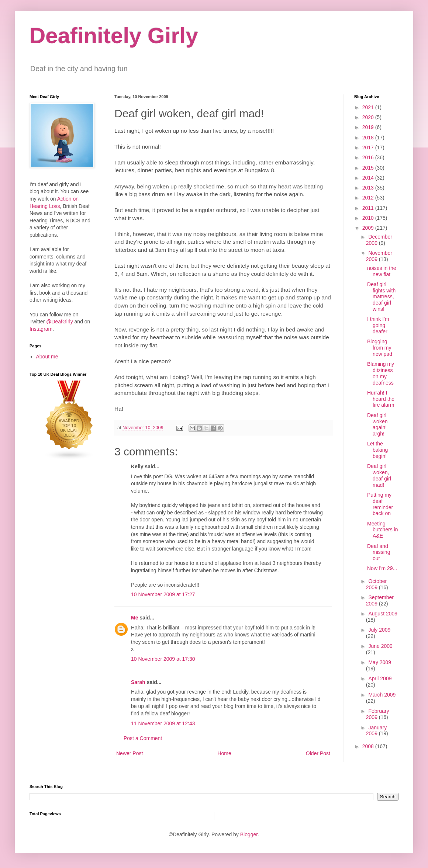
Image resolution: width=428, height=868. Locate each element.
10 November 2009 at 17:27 (163, 594)
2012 (369, 198)
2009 (369, 228)
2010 (369, 218)
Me (134, 618)
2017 (369, 147)
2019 (369, 127)
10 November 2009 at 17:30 (163, 659)
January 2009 (376, 731)
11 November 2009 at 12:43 (163, 723)
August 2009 (383, 614)
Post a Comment (143, 738)
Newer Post (130, 753)
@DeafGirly (60, 322)
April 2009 (380, 678)
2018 (369, 138)
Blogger (249, 834)
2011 (369, 208)
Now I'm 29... (382, 568)
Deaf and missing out (379, 552)
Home (224, 753)
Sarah (138, 682)
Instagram (41, 329)
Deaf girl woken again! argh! (377, 424)
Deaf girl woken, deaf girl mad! (379, 475)
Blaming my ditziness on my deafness (381, 373)
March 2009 (382, 695)
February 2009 (378, 714)
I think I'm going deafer (378, 325)
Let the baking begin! (377, 450)
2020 (369, 117)
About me (47, 357)
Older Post (318, 753)
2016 (369, 157)
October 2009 (376, 584)
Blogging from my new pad (380, 348)
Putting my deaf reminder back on (380, 504)
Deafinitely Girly (114, 36)
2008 (369, 746)
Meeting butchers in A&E (382, 530)
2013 (369, 188)
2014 (369, 178)
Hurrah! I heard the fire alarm (381, 399)
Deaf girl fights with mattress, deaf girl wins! (381, 297)
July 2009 (379, 630)
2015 (369, 168)
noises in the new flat (382, 271)
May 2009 (379, 662)
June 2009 (380, 646)
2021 (369, 107)
